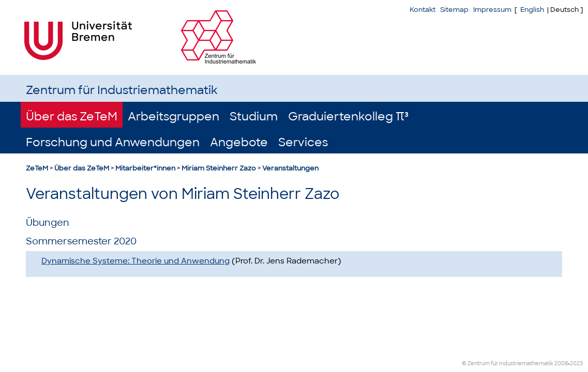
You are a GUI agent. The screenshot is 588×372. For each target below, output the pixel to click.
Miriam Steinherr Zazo (219, 168)
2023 (576, 363)
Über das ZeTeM (72, 117)
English (532, 10)
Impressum (492, 10)
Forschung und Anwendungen (113, 142)
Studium (254, 117)
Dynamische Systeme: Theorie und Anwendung (135, 261)
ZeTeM (37, 168)
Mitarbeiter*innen (145, 168)
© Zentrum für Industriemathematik (508, 363)
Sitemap (454, 10)
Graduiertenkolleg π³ (348, 117)
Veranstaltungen (290, 168)
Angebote (239, 142)
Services (303, 142)
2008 (561, 363)
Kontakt (423, 10)
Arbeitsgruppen (174, 117)
